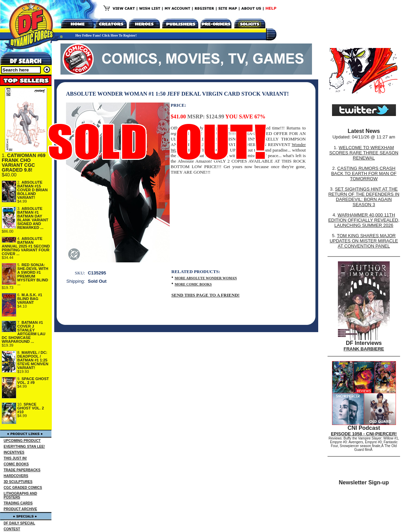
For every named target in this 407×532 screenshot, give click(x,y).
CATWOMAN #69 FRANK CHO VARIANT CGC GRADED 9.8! (24, 163)
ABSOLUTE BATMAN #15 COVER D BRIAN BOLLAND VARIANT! (32, 190)
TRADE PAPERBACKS (22, 470)
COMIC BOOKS (16, 464)
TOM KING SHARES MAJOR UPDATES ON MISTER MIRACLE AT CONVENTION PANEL (364, 241)
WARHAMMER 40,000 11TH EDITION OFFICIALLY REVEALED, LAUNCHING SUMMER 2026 (364, 220)
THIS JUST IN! (15, 458)
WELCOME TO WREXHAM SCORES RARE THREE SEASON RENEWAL (364, 153)
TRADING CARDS (18, 503)
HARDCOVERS (16, 476)
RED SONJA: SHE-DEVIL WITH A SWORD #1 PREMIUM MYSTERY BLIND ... (33, 274)
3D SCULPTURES (18, 482)
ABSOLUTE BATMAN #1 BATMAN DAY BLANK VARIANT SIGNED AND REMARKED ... (33, 218)
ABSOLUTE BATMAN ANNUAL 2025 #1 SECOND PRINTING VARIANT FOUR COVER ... (26, 246)
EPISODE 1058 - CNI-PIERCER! (364, 434)
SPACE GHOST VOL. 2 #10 (31, 408)
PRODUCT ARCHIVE (21, 509)
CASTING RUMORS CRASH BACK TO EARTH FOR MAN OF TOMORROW (364, 173)
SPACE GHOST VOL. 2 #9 (33, 381)
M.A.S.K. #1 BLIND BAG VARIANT (30, 299)
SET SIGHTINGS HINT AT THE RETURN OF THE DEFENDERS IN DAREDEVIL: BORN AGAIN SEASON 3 (364, 197)
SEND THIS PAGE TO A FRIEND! (205, 295)
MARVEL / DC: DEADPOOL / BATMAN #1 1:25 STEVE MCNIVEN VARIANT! (33, 360)
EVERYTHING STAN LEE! (24, 447)
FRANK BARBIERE (364, 349)
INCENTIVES (14, 452)
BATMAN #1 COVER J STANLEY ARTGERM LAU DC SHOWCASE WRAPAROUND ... (23, 332)
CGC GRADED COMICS (23, 488)
